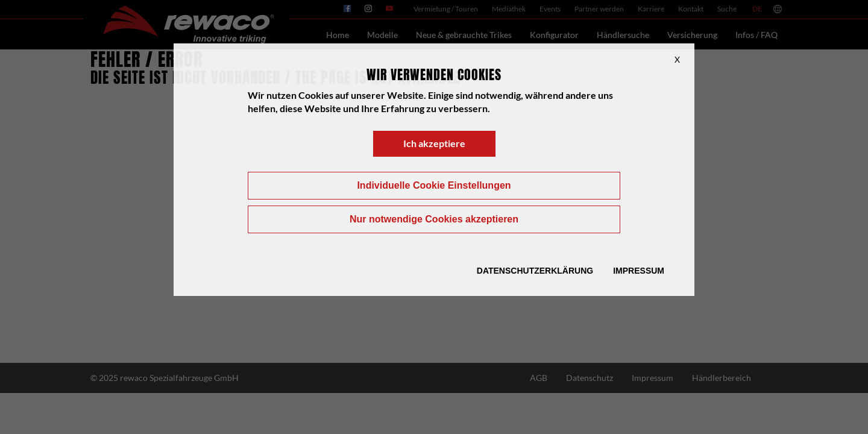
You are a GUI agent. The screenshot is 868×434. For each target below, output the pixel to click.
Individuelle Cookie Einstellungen (434, 185)
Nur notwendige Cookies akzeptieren (434, 219)
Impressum (639, 271)
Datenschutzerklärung (535, 271)
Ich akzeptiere (434, 143)
